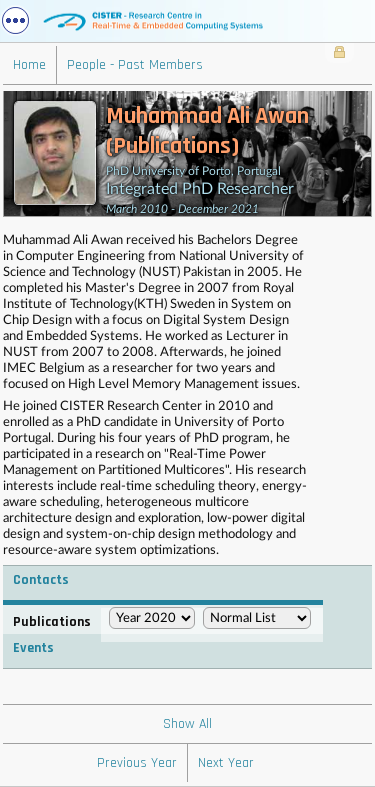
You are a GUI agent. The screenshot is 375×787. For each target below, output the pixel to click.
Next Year (226, 763)
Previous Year (137, 763)
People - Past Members (135, 65)
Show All (187, 724)
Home (29, 65)
